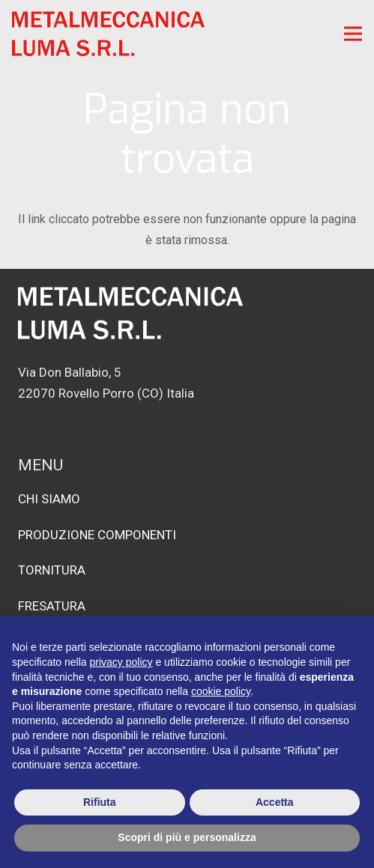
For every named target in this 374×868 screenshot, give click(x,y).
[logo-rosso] (109, 34)
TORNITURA (52, 570)
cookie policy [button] (221, 691)
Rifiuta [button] (100, 802)
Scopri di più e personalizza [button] (187, 837)
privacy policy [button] (121, 662)
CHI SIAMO (49, 499)
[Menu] (353, 34)
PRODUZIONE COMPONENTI (97, 535)
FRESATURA (52, 606)
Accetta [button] (275, 802)
